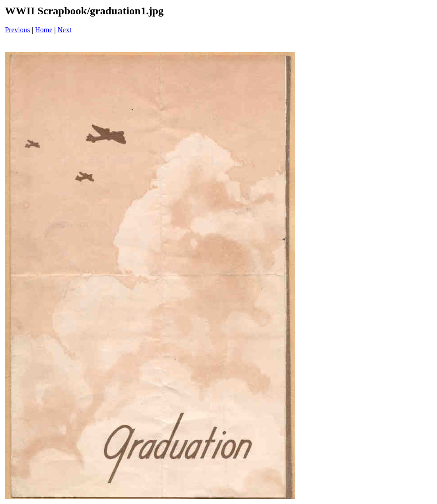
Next (65, 30)
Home (44, 30)
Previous (17, 30)
